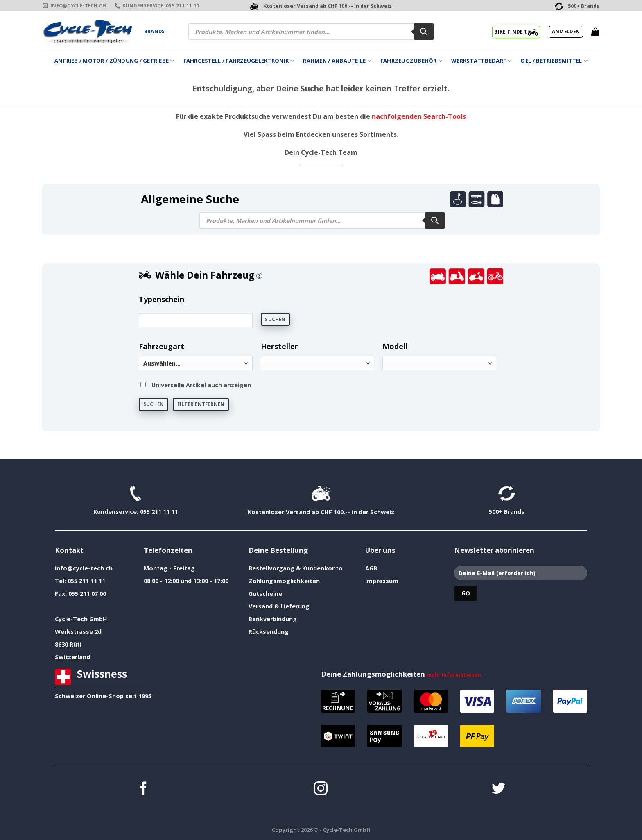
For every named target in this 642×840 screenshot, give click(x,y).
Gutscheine (265, 594)
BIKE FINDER (516, 32)
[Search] (424, 32)
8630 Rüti (68, 644)
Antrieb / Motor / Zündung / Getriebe (114, 61)
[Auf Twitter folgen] (498, 789)
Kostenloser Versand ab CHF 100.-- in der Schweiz (321, 512)
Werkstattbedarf (481, 61)
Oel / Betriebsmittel (554, 61)
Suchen (275, 319)
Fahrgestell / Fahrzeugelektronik (239, 61)
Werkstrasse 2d (78, 632)
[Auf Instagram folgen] (321, 789)
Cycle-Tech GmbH (81, 619)
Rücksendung (269, 632)
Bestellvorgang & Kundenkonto (296, 568)
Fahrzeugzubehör (411, 61)
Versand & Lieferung (279, 606)
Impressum (382, 581)
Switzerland (72, 657)
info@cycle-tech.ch (84, 568)
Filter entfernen (201, 404)
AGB (371, 568)
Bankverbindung (273, 619)
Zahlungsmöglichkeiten (284, 581)
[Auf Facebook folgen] (144, 789)
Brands (154, 31)
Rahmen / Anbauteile (337, 61)
